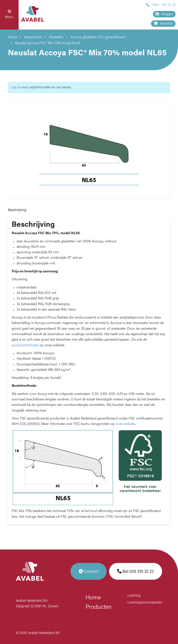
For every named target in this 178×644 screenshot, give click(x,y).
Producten (99, 607)
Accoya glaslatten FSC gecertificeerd (98, 37)
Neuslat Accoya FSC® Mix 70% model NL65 (48, 43)
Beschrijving (17, 210)
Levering (134, 596)
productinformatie (25, 345)
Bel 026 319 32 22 (136, 571)
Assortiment (33, 37)
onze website (125, 424)
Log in (15, 87)
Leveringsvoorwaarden (145, 603)
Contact (89, 571)
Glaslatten (56, 37)
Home (13, 37)
